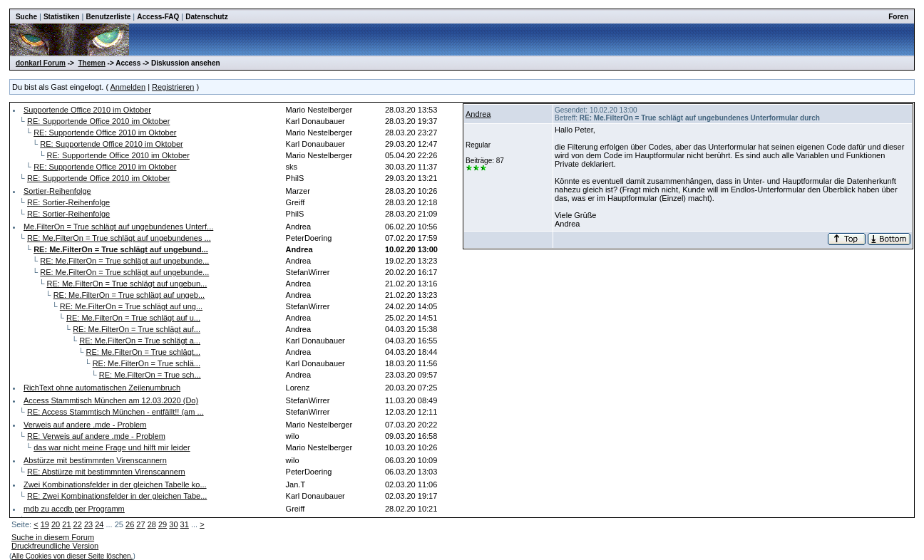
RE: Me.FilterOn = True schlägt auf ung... (131, 306)
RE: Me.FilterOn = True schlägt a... (140, 341)
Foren (898, 17)
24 (99, 524)
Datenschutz (206, 17)
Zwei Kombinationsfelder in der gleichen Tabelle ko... (115, 484)
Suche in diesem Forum (53, 537)
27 (140, 524)
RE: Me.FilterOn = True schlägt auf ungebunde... (124, 261)
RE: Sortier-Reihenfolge (68, 202)
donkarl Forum (41, 63)
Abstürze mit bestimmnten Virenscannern (95, 460)
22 (78, 524)
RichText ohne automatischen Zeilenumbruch (102, 388)
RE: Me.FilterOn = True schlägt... (143, 352)
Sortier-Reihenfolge (57, 191)
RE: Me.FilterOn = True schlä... (147, 363)
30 (173, 524)
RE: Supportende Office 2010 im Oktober (98, 121)
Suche (26, 17)
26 (130, 524)
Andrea (478, 114)
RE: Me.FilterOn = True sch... (150, 375)
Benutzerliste (109, 17)
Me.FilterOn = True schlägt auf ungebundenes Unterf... (118, 227)
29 (163, 524)
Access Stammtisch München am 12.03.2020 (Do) (111, 400)
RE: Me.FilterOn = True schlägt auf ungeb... (129, 295)
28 (152, 524)
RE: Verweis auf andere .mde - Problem (96, 436)
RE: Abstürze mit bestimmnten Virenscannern (106, 472)
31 (185, 524)
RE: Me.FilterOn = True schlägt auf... (137, 329)
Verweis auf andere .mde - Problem (85, 425)
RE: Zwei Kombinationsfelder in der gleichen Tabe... (117, 496)
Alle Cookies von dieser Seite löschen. (72, 556)
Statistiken (62, 17)
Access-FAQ (158, 17)
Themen (91, 63)
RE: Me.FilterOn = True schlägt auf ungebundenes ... (119, 238)
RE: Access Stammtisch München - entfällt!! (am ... (115, 412)
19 (45, 524)
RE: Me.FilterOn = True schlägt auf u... (133, 318)
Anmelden (128, 87)
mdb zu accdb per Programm (74, 509)
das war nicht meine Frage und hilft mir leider (112, 447)
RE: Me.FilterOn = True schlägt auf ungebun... (127, 284)
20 (56, 524)
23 (88, 524)
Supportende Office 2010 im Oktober (87, 110)
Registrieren (173, 87)
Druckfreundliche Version (55, 546)
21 (66, 524)
